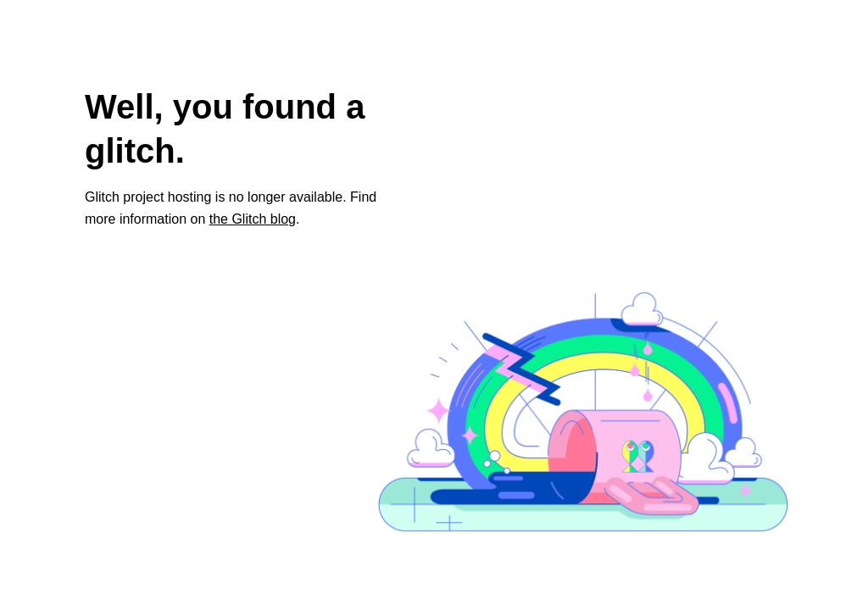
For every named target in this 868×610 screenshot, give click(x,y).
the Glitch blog (253, 219)
